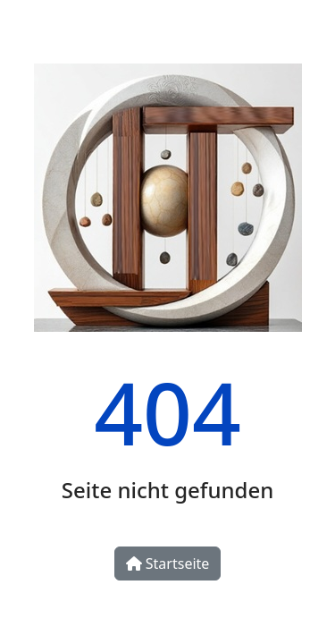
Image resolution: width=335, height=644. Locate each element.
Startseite (168, 563)
